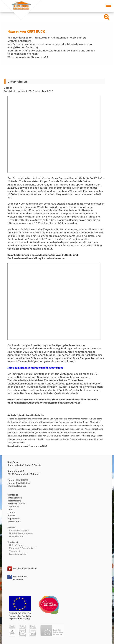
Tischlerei (14, 551)
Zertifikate (13, 507)
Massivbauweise (18, 554)
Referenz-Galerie (16, 504)
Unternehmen (15, 498)
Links (10, 510)
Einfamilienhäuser (19, 530)
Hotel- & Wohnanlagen (21, 533)
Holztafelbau (14, 501)
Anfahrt (11, 516)
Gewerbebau (16, 536)
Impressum (14, 518)
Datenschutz (14, 521)
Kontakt (11, 513)
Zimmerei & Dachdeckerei (23, 548)
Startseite (13, 495)
